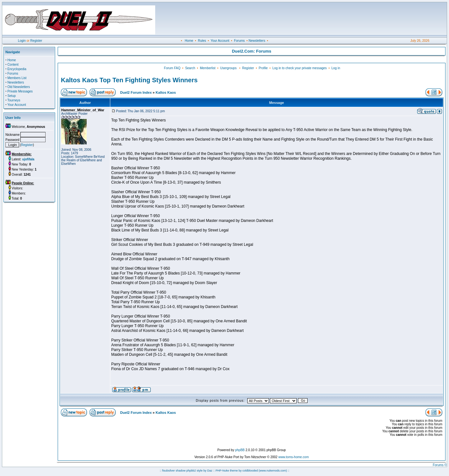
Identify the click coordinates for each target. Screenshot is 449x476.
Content (13, 65)
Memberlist (208, 68)
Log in (336, 68)
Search (190, 68)
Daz (210, 471)
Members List (17, 78)
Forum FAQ (172, 68)
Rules (202, 41)
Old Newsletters (19, 87)
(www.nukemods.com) (273, 471)
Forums (239, 41)
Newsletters (257, 41)
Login (22, 41)
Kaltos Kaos (166, 92)
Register (36, 41)
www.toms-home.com (293, 457)
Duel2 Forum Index (136, 92)
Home (189, 41)
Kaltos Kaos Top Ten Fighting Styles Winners (129, 80)
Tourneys (14, 100)
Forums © (440, 465)
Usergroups (228, 68)
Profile (263, 68)
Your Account (220, 41)
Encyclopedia (17, 69)
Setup (11, 96)
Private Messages (20, 91)
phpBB (240, 450)
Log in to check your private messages (300, 68)
